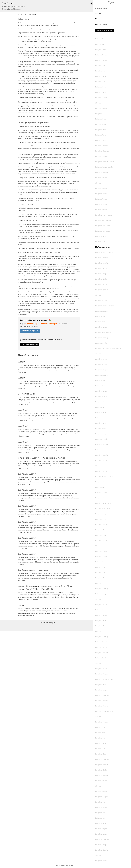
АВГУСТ (23, 410)
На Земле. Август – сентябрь (33, 570)
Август (22, 362)
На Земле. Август (27, 474)
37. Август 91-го (27, 394)
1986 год (98, 14)
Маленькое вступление (103, 19)
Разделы (52, 623)
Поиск (112, 2)
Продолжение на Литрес (104, 30)
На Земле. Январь (101, 24)
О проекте (44, 623)
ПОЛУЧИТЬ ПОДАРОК (30, 331)
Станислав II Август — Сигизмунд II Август (42, 458)
